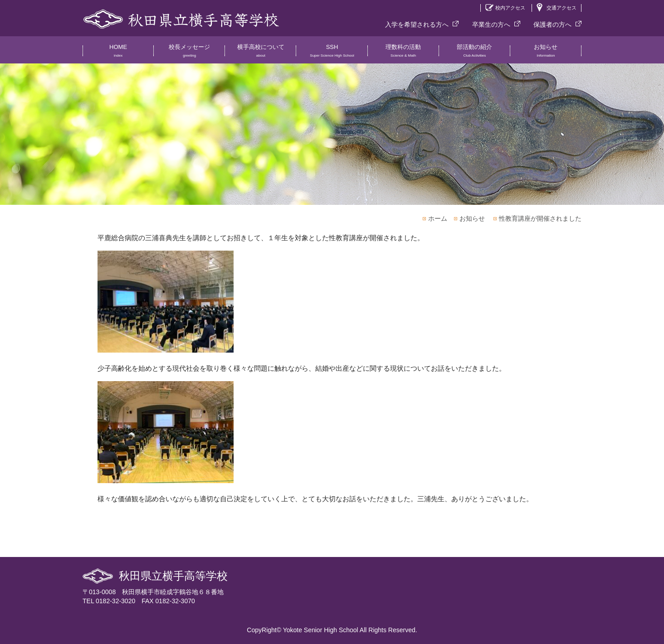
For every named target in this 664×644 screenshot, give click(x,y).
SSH (332, 53)
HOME (118, 53)
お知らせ (546, 53)
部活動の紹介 (475, 53)
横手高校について (261, 53)
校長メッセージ (189, 53)
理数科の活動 (403, 53)
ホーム (438, 218)
